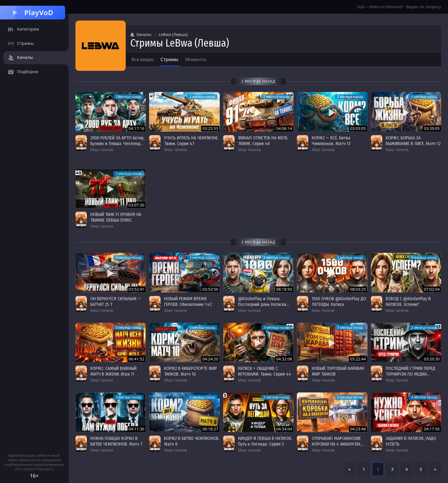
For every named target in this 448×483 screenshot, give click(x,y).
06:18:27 (210, 429)
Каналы (141, 34)
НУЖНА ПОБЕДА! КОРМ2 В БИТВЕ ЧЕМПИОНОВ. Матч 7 (116, 441)
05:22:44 (358, 359)
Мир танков (102, 150)
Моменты (196, 59)
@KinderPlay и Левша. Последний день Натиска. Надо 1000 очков (263, 304)
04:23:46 (358, 429)
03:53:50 (210, 289)
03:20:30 (432, 359)
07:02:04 (432, 289)
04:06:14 (284, 128)
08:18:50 (284, 289)
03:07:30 (137, 205)
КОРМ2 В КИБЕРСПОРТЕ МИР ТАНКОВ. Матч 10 (190, 371)
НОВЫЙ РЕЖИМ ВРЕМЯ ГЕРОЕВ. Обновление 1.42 (188, 301)
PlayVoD (32, 12)
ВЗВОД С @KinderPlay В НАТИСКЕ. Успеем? (408, 301)
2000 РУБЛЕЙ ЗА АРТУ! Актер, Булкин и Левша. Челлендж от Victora (117, 144)
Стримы (169, 59)
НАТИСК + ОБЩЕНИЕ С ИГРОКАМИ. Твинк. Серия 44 (265, 371)
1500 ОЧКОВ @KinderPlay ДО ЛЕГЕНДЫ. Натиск (339, 301)
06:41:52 (137, 359)
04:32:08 (284, 359)
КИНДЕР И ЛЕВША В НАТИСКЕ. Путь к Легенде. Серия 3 (265, 441)
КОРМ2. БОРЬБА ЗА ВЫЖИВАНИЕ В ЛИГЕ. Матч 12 (413, 141)
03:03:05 (358, 128)
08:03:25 (358, 289)
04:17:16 (137, 128)
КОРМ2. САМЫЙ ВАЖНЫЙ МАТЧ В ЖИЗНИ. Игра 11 (113, 371)
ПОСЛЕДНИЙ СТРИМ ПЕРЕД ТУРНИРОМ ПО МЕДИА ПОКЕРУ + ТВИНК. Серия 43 (411, 374)
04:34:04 (284, 429)
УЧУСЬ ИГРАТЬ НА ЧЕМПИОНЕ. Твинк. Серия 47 (191, 141)
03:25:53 (210, 128)
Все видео (143, 59)
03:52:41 (137, 289)
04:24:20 (210, 359)
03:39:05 (432, 128)
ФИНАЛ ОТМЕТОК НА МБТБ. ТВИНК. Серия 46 (263, 141)
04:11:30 (137, 429)
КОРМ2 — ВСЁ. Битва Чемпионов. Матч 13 (331, 141)
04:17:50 (432, 429)
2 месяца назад (129, 97)
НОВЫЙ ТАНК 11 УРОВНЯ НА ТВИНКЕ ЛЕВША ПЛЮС (116, 217)
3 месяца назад (129, 257)
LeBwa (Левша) (173, 34)
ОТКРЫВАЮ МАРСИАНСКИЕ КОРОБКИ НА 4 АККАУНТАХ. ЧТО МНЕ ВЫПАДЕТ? (337, 444)
